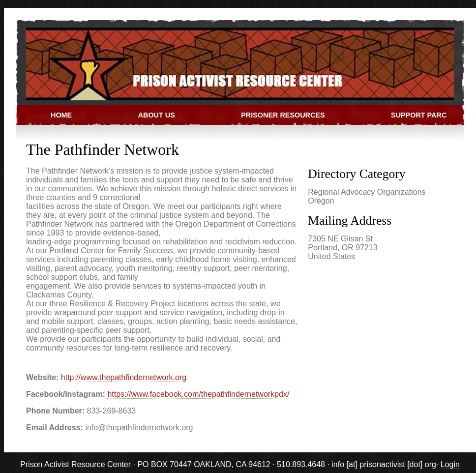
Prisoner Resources (283, 115)
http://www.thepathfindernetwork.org (124, 377)
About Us (157, 115)
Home (61, 115)
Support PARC (419, 115)
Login (450, 464)
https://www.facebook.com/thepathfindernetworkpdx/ (198, 394)
